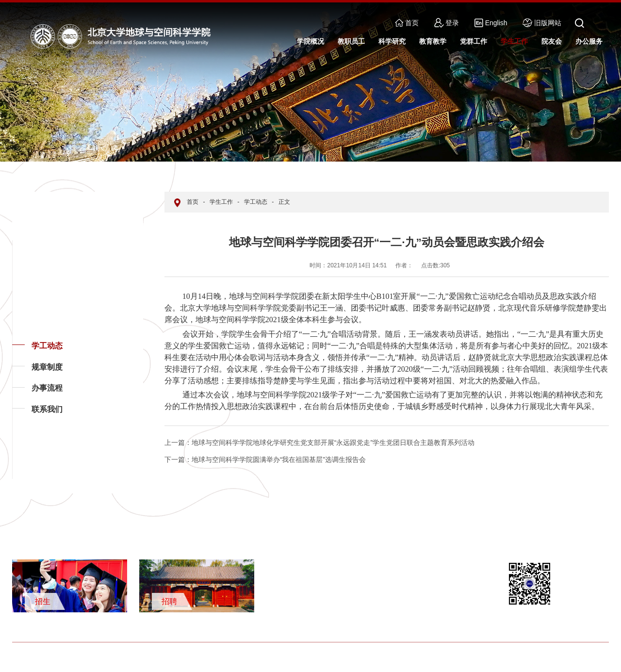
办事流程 (47, 388)
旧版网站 (542, 23)
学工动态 (47, 346)
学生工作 (221, 202)
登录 (447, 23)
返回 (27, 478)
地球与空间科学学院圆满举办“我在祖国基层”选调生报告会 (265, 459)
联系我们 (47, 409)
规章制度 (47, 367)
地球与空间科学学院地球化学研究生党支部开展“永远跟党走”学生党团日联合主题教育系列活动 (319, 443)
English (491, 23)
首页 (407, 23)
